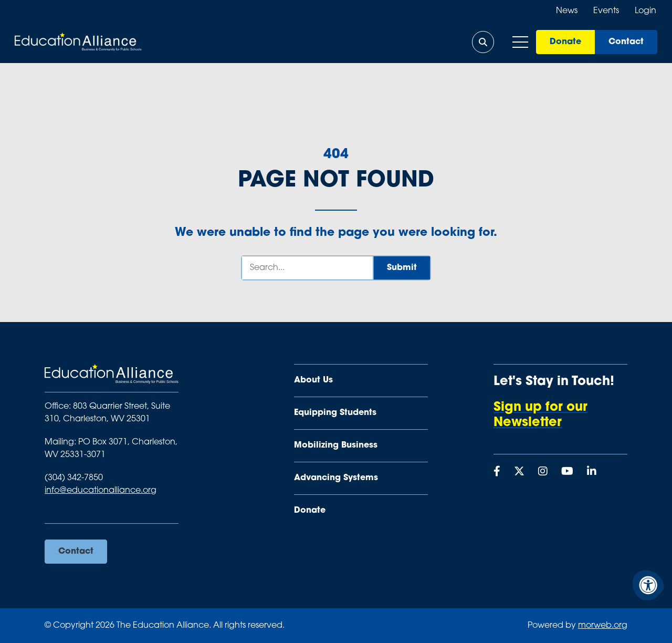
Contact (625, 42)
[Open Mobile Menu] (519, 42)
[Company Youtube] (567, 472)
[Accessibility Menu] (648, 585)
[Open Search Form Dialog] (482, 42)
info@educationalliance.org (101, 491)
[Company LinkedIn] (592, 472)
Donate (564, 42)
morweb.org (603, 626)
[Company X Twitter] (519, 472)
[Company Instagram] (543, 472)
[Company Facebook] (497, 472)
